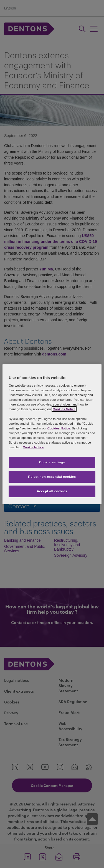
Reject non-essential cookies (52, 477)
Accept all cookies (52, 491)
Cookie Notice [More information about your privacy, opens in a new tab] (33, 447)
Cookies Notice (64, 409)
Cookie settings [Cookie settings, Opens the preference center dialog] (52, 462)
